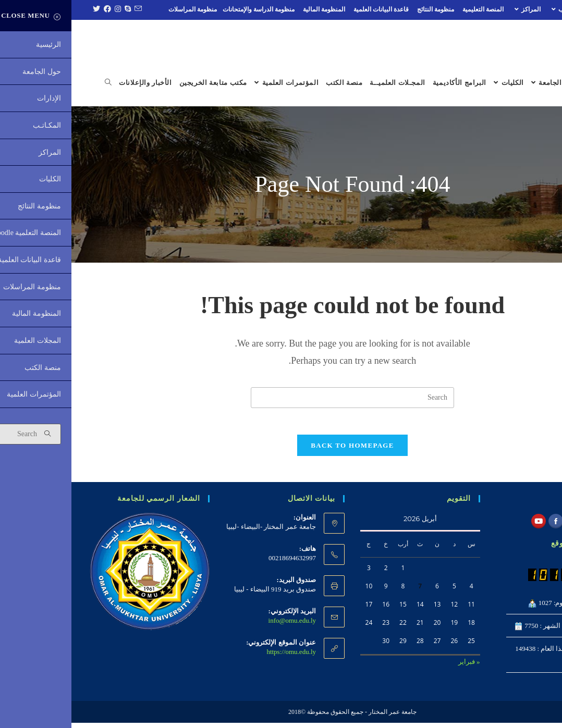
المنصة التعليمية (412, 9)
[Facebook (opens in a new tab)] (35, 9)
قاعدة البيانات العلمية (310, 9)
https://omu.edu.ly (220, 656)
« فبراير (398, 666)
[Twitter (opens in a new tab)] (24, 9)
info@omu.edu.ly (221, 625)
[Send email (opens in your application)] (65, 9)
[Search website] (37, 83)
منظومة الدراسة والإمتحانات (187, 9)
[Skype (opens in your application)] (55, 9)
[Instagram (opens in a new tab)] (45, 9)
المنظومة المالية (253, 9)
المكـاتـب (495, 9)
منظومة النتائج (364, 9)
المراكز (455, 9)
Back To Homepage (281, 450)
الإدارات (535, 9)
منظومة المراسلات (121, 9)
